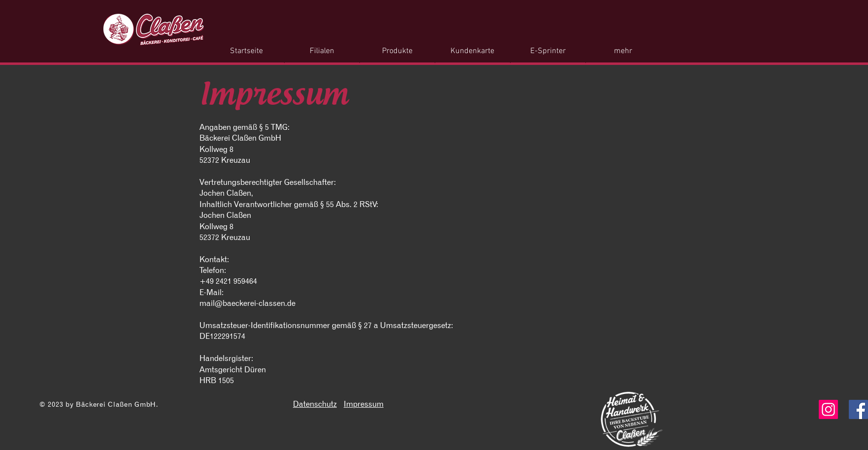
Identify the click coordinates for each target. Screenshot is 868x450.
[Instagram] (828, 409)
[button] (397, 51)
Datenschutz (315, 404)
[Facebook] (858, 409)
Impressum (364, 404)
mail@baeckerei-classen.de (247, 303)
